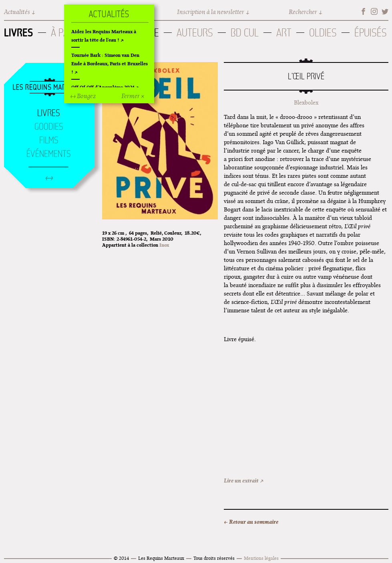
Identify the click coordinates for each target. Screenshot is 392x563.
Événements (49, 154)
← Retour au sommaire (251, 522)
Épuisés (371, 33)
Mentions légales (261, 558)
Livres (19, 32)
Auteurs (195, 33)
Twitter (385, 11)
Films (49, 140)
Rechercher (303, 12)
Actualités (17, 12)
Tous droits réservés (214, 558)
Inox (164, 245)
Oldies (323, 33)
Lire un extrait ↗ (244, 481)
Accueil (49, 88)
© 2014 (121, 558)
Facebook (363, 11)
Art (284, 33)
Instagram (374, 11)
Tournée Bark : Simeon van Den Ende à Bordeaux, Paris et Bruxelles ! (110, 63)
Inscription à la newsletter (211, 12)
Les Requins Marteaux (161, 558)
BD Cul (245, 33)
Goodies (49, 127)
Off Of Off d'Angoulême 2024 (103, 87)
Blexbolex (306, 103)
